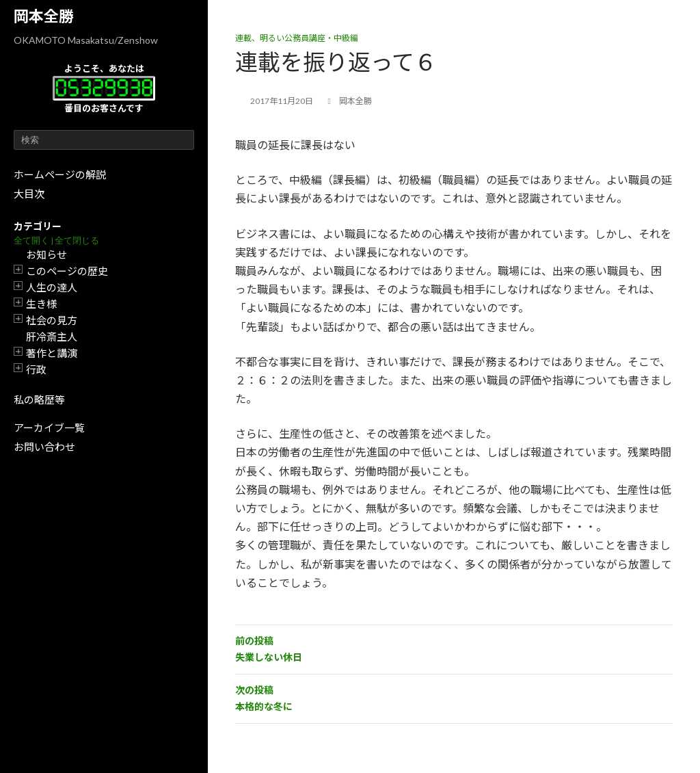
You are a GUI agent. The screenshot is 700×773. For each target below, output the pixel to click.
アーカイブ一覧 (49, 428)
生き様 (41, 304)
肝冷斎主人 (52, 337)
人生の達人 (52, 287)
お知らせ (46, 254)
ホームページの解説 (60, 174)
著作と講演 (52, 353)
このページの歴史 (67, 271)
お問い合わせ (44, 447)
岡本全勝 (44, 16)
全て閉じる (77, 240)
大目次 (29, 194)
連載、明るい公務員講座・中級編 (297, 38)
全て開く (31, 240)
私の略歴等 (39, 399)
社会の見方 (52, 320)
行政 (36, 369)
